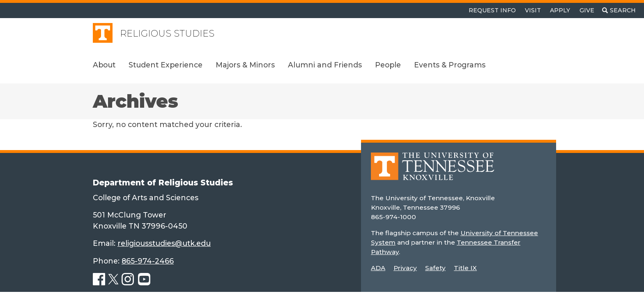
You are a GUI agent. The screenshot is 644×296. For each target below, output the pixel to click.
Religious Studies (167, 34)
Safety (435, 268)
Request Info (492, 10)
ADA (378, 268)
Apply (560, 10)
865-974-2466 (148, 261)
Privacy (405, 268)
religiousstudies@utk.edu (164, 243)
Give (587, 10)
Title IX (465, 268)
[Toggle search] (619, 10)
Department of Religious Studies (163, 183)
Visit (533, 10)
